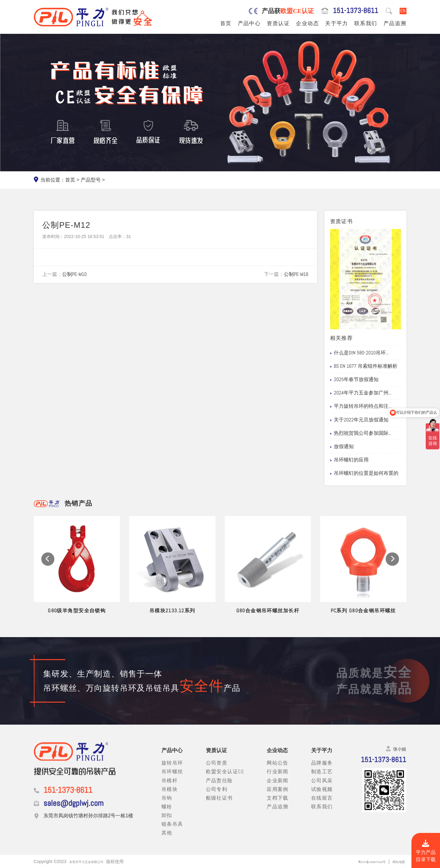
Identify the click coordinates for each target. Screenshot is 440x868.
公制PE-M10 (74, 274)
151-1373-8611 (356, 11)
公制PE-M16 (296, 274)
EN (403, 11)
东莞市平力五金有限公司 (93, 861)
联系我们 (366, 23)
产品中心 (249, 23)
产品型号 (91, 180)
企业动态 (307, 23)
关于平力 (337, 23)
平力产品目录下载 (426, 851)
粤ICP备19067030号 (361, 861)
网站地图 (396, 861)
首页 (226, 23)
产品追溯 (395, 23)
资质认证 (278, 23)
